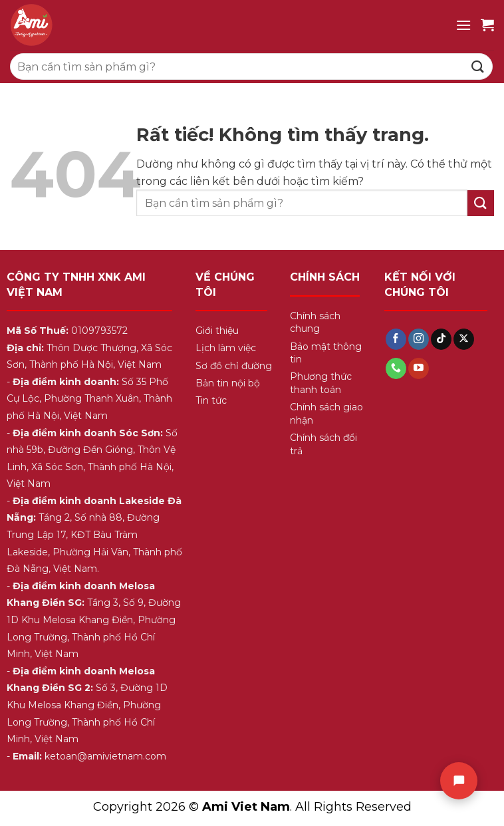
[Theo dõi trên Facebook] (396, 339)
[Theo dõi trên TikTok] (441, 339)
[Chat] (459, 781)
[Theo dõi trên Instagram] (419, 339)
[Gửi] (478, 66)
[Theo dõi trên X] (464, 339)
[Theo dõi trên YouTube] (419, 368)
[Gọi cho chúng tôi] (396, 368)
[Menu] (463, 25)
